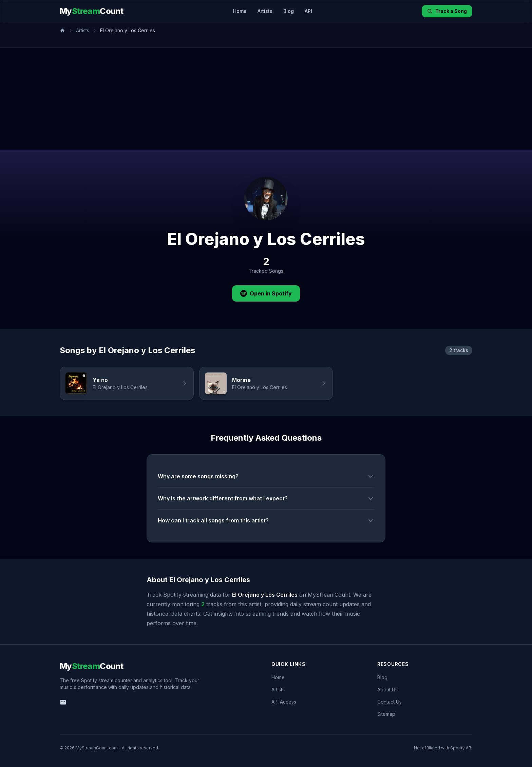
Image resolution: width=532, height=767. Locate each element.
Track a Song (447, 11)
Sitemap (386, 714)
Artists (265, 11)
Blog (289, 11)
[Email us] (63, 702)
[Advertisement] (266, 99)
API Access (284, 702)
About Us (387, 689)
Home (240, 11)
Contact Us (389, 702)
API (308, 11)
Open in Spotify (266, 293)
